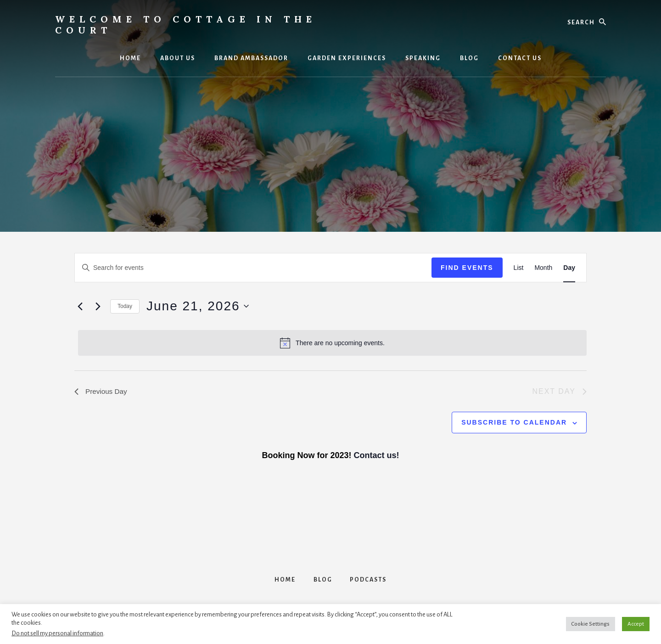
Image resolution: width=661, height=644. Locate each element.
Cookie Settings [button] (591, 624)
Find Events (467, 268)
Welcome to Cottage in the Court (186, 25)
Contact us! (377, 456)
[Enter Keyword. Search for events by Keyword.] (253, 268)
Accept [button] (636, 624)
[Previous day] (80, 306)
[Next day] (98, 306)
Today (125, 306)
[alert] (332, 343)
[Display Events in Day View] (569, 268)
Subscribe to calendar (514, 423)
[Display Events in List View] (519, 268)
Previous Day (102, 391)
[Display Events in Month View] (543, 268)
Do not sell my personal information (57, 633)
